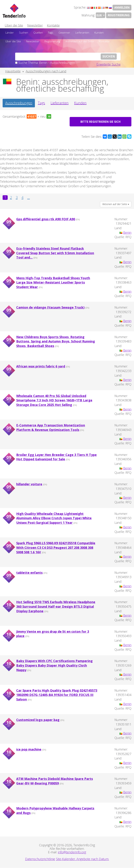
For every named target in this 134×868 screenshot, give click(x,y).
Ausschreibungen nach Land (46, 71)
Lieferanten (82, 33)
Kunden (99, 33)
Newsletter (35, 25)
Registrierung (119, 15)
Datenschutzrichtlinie (40, 859)
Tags (51, 33)
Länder (10, 33)
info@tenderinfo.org (72, 852)
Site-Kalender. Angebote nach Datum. (83, 859)
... (29, 198)
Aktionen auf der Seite (116, 204)
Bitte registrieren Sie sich (101, 122)
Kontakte (53, 25)
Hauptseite (13, 71)
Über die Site (14, 25)
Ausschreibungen (19, 103)
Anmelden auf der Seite (80, 41)
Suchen (24, 33)
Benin (127, 233)
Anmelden (122, 8)
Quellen (38, 33)
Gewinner (64, 33)
